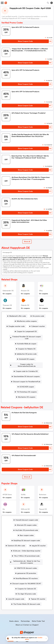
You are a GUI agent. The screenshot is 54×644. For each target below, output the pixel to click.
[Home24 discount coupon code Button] (26, 516)
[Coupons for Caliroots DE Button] (26, 585)
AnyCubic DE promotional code (27, 526)
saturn (41, 305)
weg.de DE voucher (39, 542)
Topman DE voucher (38, 595)
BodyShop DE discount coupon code (27, 537)
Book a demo (14, 617)
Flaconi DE (43, 505)
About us (19, 621)
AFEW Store (7, 491)
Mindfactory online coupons (27, 321)
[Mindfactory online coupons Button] (26, 321)
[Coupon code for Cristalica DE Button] (26, 367)
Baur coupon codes (27, 531)
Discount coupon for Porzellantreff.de (27, 378)
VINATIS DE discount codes (27, 564)
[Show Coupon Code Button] (25, 41)
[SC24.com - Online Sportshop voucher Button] (26, 547)
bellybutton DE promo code (27, 352)
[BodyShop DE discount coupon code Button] (26, 537)
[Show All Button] (27, 473)
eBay (41, 291)
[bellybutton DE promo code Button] (26, 352)
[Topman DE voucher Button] (37, 595)
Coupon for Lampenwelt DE (27, 331)
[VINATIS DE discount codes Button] (26, 564)
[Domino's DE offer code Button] (16, 542)
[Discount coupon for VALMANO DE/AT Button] (26, 580)
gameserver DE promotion (27, 569)
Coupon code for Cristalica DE (27, 367)
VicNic (23, 491)
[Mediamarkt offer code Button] (17, 316)
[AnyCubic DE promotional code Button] (26, 526)
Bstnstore (43, 491)
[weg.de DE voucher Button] (38, 542)
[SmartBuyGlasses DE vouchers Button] (26, 575)
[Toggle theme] (52, 3)
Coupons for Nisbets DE (27, 347)
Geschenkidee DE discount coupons (27, 373)
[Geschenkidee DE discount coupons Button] (26, 373)
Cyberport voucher (38, 326)
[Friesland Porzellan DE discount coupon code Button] (26, 337)
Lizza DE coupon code (16, 595)
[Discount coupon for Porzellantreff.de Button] (26, 378)
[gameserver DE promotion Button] (26, 569)
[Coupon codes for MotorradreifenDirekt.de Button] (26, 362)
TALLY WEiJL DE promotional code (27, 552)
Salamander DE (8, 291)
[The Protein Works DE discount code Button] (26, 600)
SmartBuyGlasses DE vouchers (27, 575)
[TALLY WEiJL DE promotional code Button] (26, 552)
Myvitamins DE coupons (27, 393)
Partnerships (25, 617)
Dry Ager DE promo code (27, 590)
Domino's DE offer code (16, 542)
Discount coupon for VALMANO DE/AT (27, 580)
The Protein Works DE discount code (27, 600)
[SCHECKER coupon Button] (26, 383)
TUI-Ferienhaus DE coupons (27, 388)
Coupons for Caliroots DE (27, 585)
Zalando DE (25, 305)
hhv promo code (38, 316)
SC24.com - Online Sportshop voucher (27, 547)
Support (36, 621)
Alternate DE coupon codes (27, 521)
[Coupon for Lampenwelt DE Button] (26, 331)
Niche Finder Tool (38, 617)
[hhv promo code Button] (38, 316)
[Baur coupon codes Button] (26, 531)
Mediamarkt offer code (18, 316)
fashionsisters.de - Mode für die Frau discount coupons (27, 558)
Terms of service (38, 632)
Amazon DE (25, 291)
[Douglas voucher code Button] (16, 326)
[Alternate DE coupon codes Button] (26, 521)
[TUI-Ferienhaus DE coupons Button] (26, 388)
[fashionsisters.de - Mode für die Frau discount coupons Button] (26, 558)
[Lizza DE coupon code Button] (15, 595)
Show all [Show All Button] (27, 242)
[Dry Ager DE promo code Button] (26, 590)
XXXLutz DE (25, 505)
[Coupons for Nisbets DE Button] (26, 347)
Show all (27, 473)
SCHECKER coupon (27, 383)
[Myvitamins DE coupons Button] (26, 393)
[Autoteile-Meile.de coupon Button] (26, 342)
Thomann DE (7, 305)
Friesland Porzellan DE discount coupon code (27, 337)
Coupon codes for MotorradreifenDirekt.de (27, 362)
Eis (4, 505)
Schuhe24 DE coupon (27, 357)
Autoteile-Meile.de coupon (27, 342)
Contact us (27, 621)
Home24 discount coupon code (27, 516)
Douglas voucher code (17, 326)
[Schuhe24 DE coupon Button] (26, 357)
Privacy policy (28, 632)
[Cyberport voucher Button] (37, 326)
